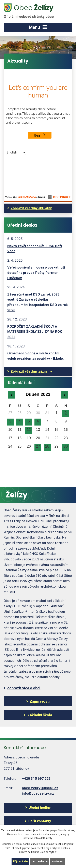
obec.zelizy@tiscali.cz (40, 788)
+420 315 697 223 (36, 778)
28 (47, 446)
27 (38, 446)
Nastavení (57, 861)
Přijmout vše (20, 861)
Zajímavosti (40, 701)
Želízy (31, 11)
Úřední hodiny (40, 808)
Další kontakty (40, 821)
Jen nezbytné (40, 861)
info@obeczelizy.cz (38, 793)
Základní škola (40, 715)
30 (66, 446)
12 (29, 430)
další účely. (46, 838)
